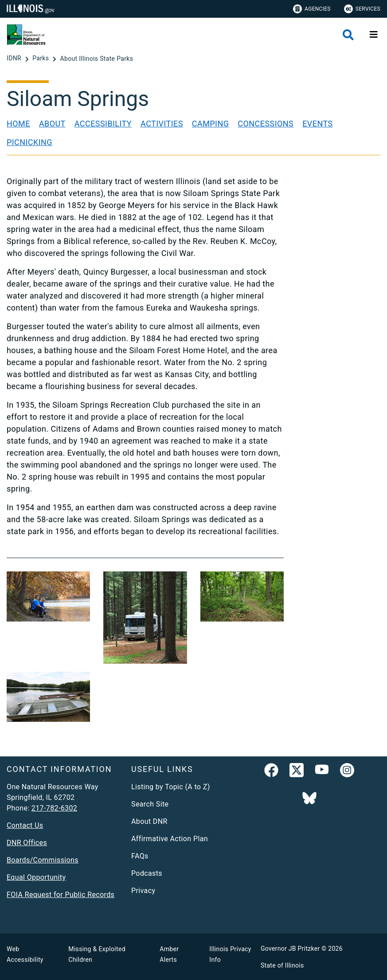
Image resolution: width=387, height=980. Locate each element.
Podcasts (147, 873)
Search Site (150, 804)
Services (362, 9)
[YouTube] (322, 772)
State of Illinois (282, 965)
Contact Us (25, 825)
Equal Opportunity (36, 877)
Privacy (143, 891)
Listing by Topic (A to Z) (171, 787)
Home (18, 124)
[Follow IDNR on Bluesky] (309, 799)
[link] (271, 772)
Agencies (312, 9)
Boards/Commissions (43, 860)
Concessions (266, 124)
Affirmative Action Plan (170, 839)
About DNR (149, 821)
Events (317, 124)
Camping (211, 124)
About (52, 124)
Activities (162, 124)
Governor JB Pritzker (290, 949)
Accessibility (103, 124)
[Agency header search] (348, 35)
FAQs (140, 856)
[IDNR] (15, 59)
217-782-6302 (54, 808)
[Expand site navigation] (374, 35)
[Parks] (41, 59)
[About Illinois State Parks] (96, 59)
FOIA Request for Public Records (61, 895)
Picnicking (29, 142)
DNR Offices (27, 843)
